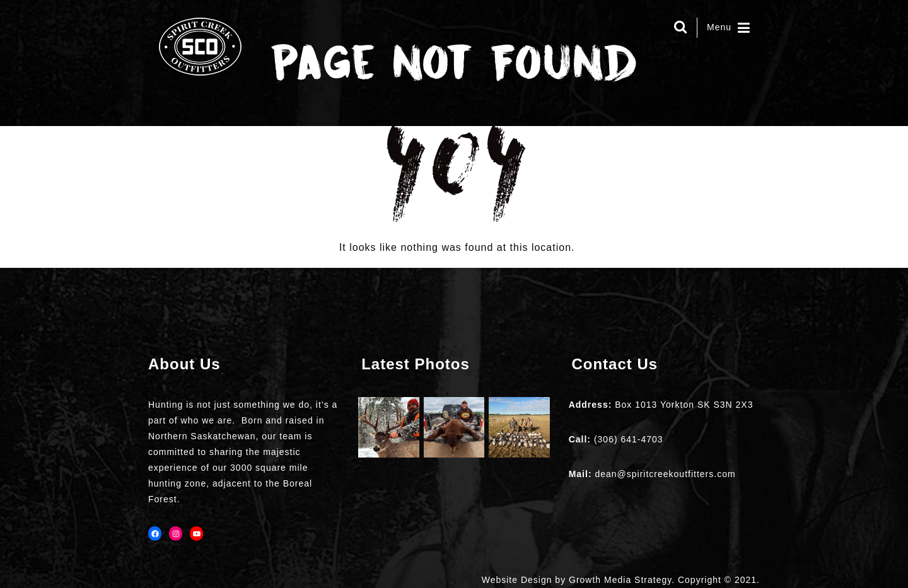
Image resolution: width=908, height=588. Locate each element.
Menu (729, 28)
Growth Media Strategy (620, 580)
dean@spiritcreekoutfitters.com (665, 474)
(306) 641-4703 (629, 439)
